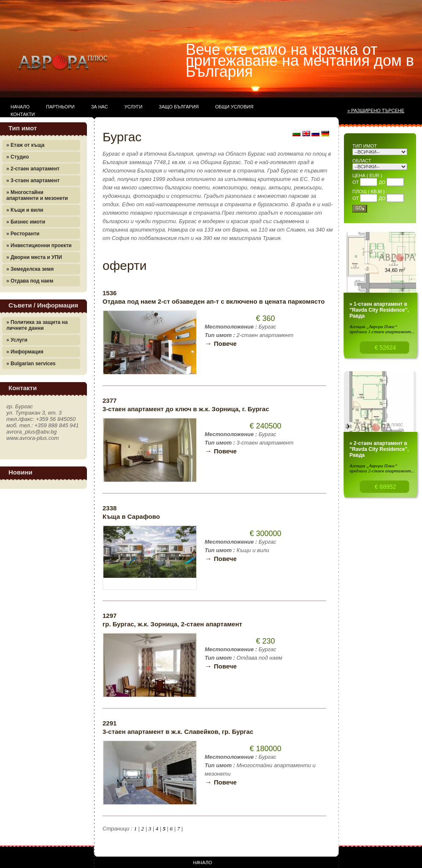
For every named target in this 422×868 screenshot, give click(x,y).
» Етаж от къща (25, 145)
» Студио (18, 157)
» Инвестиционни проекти (39, 245)
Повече (221, 344)
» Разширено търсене (376, 111)
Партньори (60, 107)
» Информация (25, 352)
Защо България (179, 107)
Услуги (134, 107)
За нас (100, 107)
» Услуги (17, 340)
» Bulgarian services (31, 364)
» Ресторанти (23, 234)
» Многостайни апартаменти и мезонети (37, 195)
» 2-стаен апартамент (33, 169)
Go (359, 208)
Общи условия (234, 107)
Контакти (23, 114)
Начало (20, 107)
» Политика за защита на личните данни (37, 325)
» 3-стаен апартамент (33, 181)
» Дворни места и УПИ (34, 257)
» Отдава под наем (30, 281)
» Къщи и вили (25, 210)
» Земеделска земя (30, 269)
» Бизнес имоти (26, 222)
